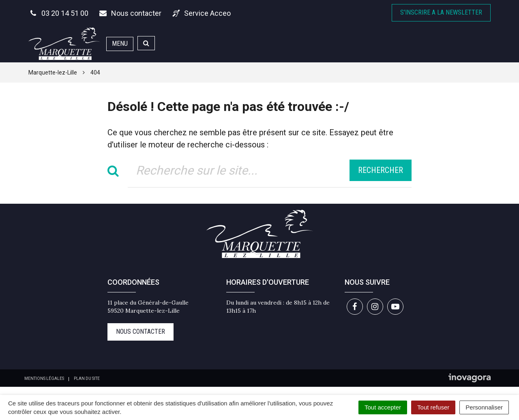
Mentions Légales (44, 378)
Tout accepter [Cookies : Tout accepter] (383, 407)
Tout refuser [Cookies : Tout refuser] (433, 407)
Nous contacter (140, 332)
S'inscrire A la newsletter (441, 12)
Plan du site (87, 378)
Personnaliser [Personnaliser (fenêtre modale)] (484, 407)
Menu (120, 44)
